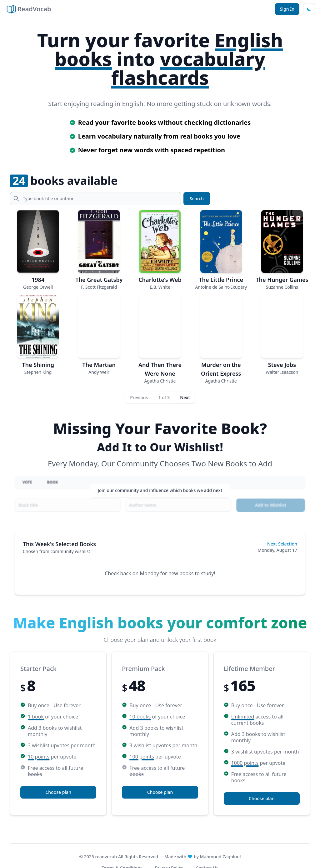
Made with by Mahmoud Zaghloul (203, 857)
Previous (139, 397)
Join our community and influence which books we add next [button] (160, 494)
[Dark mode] (309, 9)
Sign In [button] (287, 9)
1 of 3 (164, 397)
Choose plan (58, 792)
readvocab (106, 857)
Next (185, 397)
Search (197, 198)
